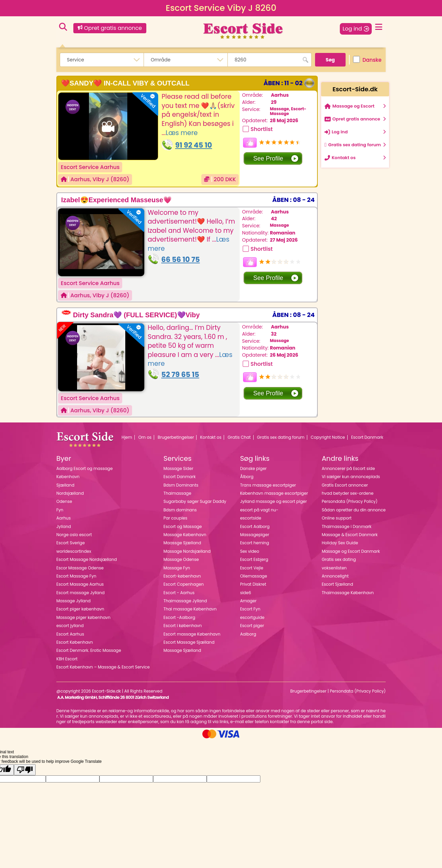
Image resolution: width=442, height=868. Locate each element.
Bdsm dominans (180, 510)
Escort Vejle (252, 568)
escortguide (252, 617)
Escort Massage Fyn (76, 576)
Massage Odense (181, 559)
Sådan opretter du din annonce (354, 510)
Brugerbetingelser (176, 437)
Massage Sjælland (182, 650)
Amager (248, 601)
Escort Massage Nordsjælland (87, 559)
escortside (251, 518)
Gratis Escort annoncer (345, 485)
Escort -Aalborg (180, 617)
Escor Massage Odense (80, 568)
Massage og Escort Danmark (351, 551)
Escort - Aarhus (179, 593)
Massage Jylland (73, 601)
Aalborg (248, 634)
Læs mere (182, 133)
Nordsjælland (70, 493)
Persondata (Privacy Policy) (350, 501)
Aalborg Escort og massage (85, 468)
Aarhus (80, 179)
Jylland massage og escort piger (273, 501)
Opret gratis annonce (110, 28)
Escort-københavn (182, 576)
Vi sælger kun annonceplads (351, 477)
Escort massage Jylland (80, 593)
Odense (64, 501)
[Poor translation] (25, 770)
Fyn (60, 510)
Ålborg (247, 477)
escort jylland (70, 626)
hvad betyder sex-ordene (348, 493)
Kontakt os (211, 437)
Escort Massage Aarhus (80, 584)
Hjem (127, 437)
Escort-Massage (288, 111)
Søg (330, 60)
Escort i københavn (183, 626)
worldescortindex (74, 551)
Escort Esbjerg (254, 559)
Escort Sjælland (337, 584)
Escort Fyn (250, 609)
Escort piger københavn (80, 609)
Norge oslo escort (74, 535)
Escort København (75, 642)
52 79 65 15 (180, 374)
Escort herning (254, 543)
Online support (337, 518)
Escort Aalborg (255, 526)
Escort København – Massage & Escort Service (103, 667)
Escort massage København (192, 634)
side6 (245, 593)
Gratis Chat (239, 437)
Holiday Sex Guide (340, 543)
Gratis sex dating (339, 559)
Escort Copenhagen (184, 584)
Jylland (64, 526)
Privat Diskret (253, 584)
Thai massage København (190, 609)
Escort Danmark (367, 437)
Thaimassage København (348, 593)
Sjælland (65, 485)
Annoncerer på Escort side (348, 468)
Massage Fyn (177, 568)
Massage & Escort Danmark (350, 535)
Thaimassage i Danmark (347, 526)
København (68, 477)
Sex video (250, 551)
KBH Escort (67, 659)
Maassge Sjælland (182, 543)
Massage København (185, 535)
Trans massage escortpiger (268, 485)
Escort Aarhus (70, 634)
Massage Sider (179, 468)
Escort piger (252, 626)
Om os (145, 437)
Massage (279, 109)
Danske (367, 60)
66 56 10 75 (181, 259)
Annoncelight (335, 576)
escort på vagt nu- (259, 510)
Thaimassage (178, 493)
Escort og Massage (183, 526)
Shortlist (262, 129)
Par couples (176, 518)
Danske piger (253, 468)
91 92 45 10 (194, 145)
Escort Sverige (71, 543)
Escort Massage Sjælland (189, 642)
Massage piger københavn (83, 617)
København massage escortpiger (274, 493)
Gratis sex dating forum (281, 437)
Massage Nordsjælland (187, 551)
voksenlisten (334, 568)
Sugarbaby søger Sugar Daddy (195, 501)
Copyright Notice (328, 437)
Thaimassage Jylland (185, 601)
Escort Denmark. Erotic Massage (89, 650)
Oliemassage (253, 576)
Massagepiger (255, 535)
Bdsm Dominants (181, 485)
